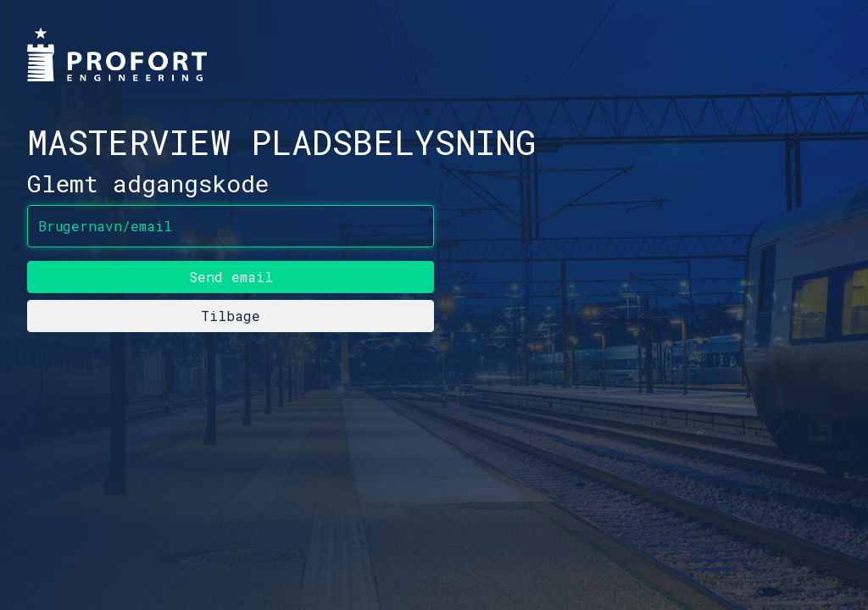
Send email (231, 277)
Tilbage (231, 316)
